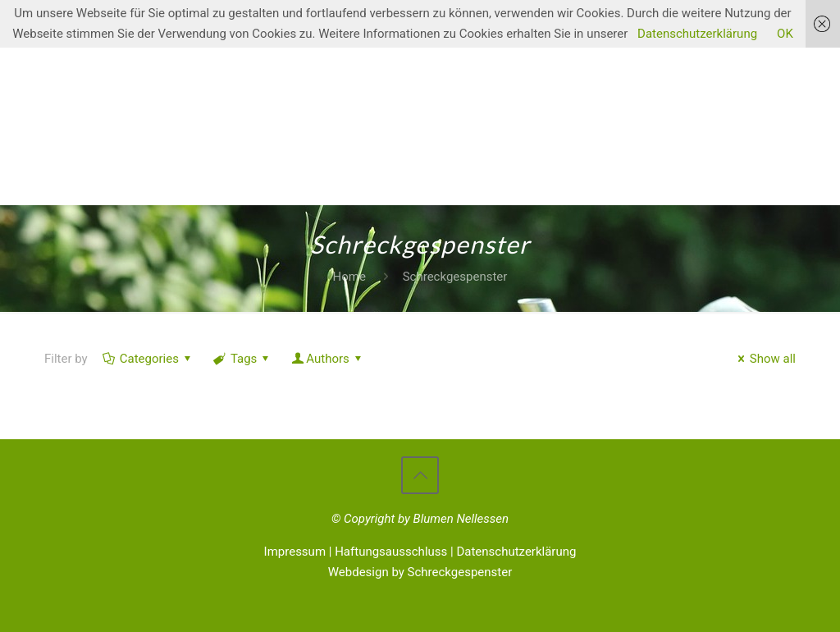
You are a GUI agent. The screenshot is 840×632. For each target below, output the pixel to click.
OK (785, 34)
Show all (764, 359)
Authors (328, 359)
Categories (148, 359)
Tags (242, 359)
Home (349, 277)
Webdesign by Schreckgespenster (420, 572)
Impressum (295, 552)
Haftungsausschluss (391, 552)
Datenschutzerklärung (516, 552)
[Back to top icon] (420, 475)
